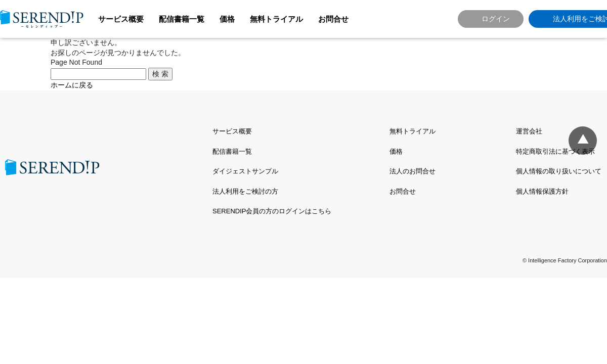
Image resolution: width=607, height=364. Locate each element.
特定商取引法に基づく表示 (555, 151)
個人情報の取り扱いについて (559, 171)
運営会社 (529, 131)
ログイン (496, 19)
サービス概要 (121, 19)
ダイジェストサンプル (245, 171)
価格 (227, 19)
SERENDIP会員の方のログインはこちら (272, 211)
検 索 (160, 74)
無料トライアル (276, 19)
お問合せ (333, 19)
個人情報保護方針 (542, 191)
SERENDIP (42, 19)
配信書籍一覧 (182, 19)
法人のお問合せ (413, 171)
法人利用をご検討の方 (245, 191)
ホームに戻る (72, 85)
